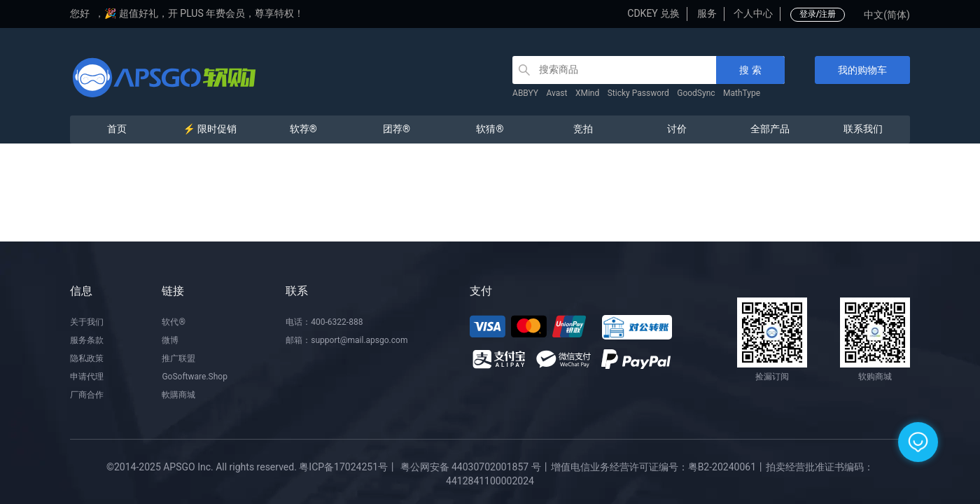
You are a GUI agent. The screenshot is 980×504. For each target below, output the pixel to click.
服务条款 (87, 340)
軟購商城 (178, 395)
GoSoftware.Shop (194, 377)
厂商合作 (87, 395)
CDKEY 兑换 (653, 13)
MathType (742, 93)
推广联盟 (178, 358)
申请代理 (87, 377)
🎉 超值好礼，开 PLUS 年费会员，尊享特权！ (204, 13)
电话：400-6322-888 (324, 322)
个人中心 (753, 13)
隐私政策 (87, 358)
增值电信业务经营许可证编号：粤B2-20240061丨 (658, 467)
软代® (173, 322)
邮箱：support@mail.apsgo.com (346, 340)
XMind (587, 93)
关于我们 (87, 322)
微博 (170, 340)
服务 (707, 13)
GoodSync (696, 93)
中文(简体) (887, 15)
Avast (557, 93)
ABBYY (525, 93)
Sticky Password (638, 93)
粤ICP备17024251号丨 (348, 467)
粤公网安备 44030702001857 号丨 (476, 467)
